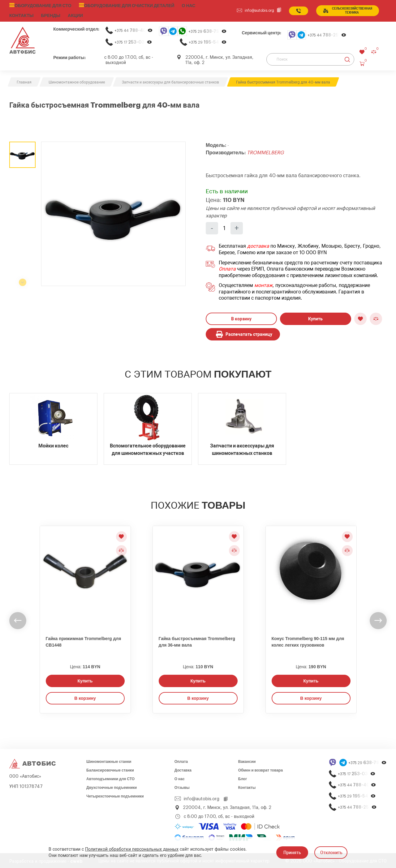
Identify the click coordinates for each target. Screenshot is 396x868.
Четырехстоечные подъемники (115, 795)
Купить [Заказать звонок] (85, 679)
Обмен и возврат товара (260, 769)
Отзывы (182, 786)
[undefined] (18, 619)
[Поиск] (310, 58)
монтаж (263, 284)
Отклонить (331, 853)
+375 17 (133, 41)
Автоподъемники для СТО (110, 777)
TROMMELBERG (265, 151)
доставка (258, 245)
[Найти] (347, 58)
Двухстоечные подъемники (112, 786)
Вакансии (247, 760)
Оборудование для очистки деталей (121, 5)
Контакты (247, 786)
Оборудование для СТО (41, 5)
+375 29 (208, 30)
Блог (243, 777)
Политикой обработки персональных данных (132, 849)
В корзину (241, 317)
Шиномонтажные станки (109, 760)
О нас (177, 5)
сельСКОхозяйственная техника (346, 10)
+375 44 (134, 29)
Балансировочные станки (110, 769)
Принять (292, 853)
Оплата (227, 267)
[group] (113, 212)
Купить (315, 317)
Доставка (183, 769)
